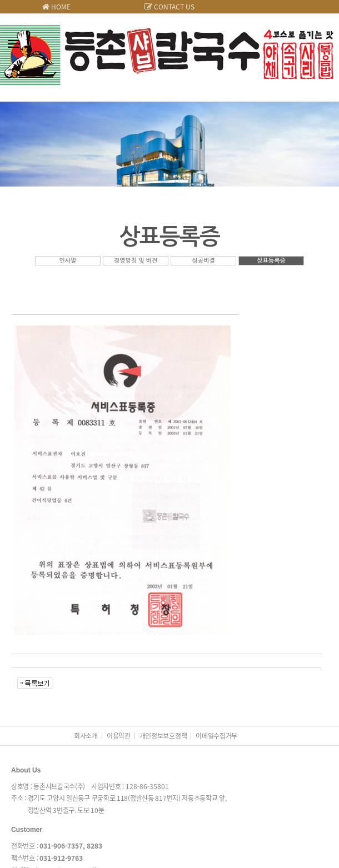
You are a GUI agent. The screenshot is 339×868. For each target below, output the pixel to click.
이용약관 (119, 736)
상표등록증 (271, 261)
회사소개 (86, 736)
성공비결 (203, 261)
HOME (56, 7)
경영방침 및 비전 (136, 261)
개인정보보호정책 (163, 736)
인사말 (68, 261)
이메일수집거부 (216, 736)
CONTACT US (169, 7)
